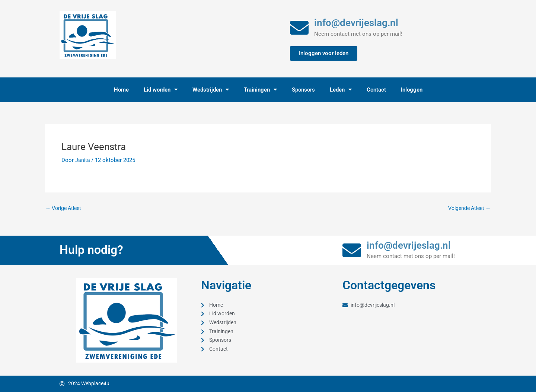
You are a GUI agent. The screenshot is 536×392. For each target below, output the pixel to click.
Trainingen (260, 90)
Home (121, 90)
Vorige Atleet (65, 208)
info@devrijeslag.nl (356, 23)
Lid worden (161, 90)
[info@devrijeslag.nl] (299, 28)
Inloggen (412, 90)
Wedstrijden (211, 90)
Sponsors (303, 90)
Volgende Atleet (467, 208)
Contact (376, 90)
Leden (341, 90)
